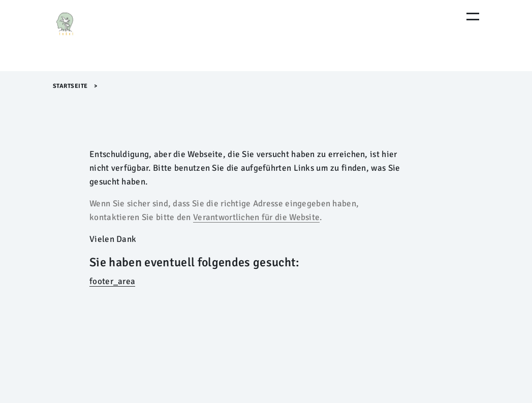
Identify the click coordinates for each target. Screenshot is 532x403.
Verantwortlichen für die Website (256, 217)
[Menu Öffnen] (473, 17)
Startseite (70, 86)
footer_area (112, 281)
